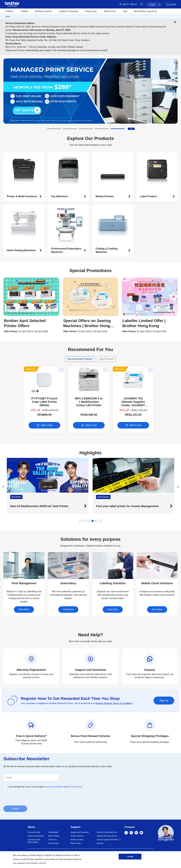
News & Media (54, 836)
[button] (54, 129)
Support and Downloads (80, 832)
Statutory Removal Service (107, 836)
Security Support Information (107, 840)
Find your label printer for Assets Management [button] (127, 506)
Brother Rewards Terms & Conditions (114, 703)
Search (171, 5)
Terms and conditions (54, 787)
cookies (24, 855)
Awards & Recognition (36, 836)
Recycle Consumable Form (107, 832)
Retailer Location (77, 840)
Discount (10, 369)
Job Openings (53, 843)
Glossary (100, 843)
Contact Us (52, 840)
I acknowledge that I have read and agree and (46, 787)
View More (24, 609)
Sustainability (53, 832)
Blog (125, 11)
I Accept (130, 857)
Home (8, 17)
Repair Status (76, 843)
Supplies (24, 11)
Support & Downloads (69, 11)
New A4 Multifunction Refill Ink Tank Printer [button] (39, 506)
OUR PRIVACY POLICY (36, 863)
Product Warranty (77, 836)
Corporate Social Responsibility (34, 841)
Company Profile (34, 832)
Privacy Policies (75, 787)
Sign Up (164, 701)
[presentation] (25, 797)
